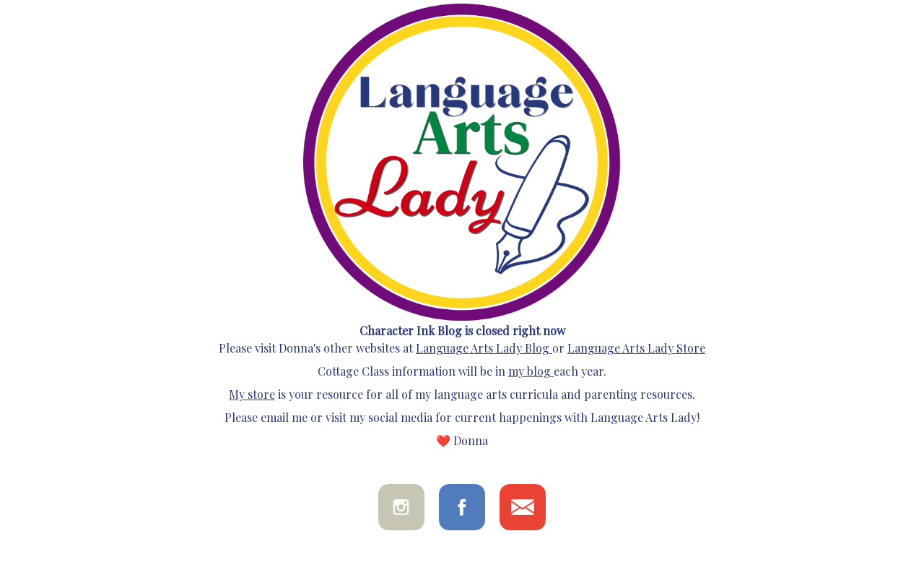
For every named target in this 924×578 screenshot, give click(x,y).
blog (537, 371)
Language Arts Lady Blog (483, 348)
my (516, 371)
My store (252, 394)
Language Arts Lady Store (636, 348)
